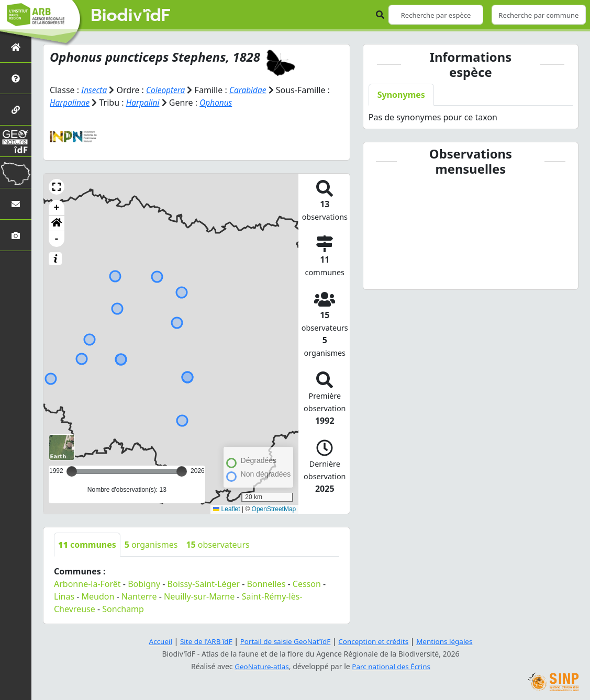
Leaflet (226, 509)
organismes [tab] (151, 545)
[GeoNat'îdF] (16, 141)
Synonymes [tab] (401, 95)
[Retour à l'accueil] (16, 47)
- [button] (57, 239)
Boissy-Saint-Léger (204, 584)
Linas (64, 596)
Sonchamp (123, 609)
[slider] (182, 471)
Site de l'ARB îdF (202, 641)
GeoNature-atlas (260, 666)
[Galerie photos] (16, 235)
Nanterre (139, 596)
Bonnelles (266, 584)
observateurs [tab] (218, 545)
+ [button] (57, 208)
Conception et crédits (376, 641)
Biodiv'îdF (131, 16)
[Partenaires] (16, 110)
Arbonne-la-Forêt (87, 584)
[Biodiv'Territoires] (16, 172)
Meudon (98, 596)
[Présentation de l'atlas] (16, 78)
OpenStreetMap (274, 509)
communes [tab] (87, 545)
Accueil (155, 641)
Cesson (307, 584)
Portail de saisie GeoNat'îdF (284, 641)
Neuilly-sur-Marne (199, 596)
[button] (57, 187)
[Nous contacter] (16, 204)
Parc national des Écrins (392, 666)
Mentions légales (449, 641)
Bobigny (144, 584)
